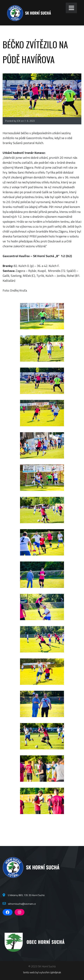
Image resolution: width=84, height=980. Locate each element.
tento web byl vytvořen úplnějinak (42, 972)
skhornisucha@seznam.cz (22, 904)
